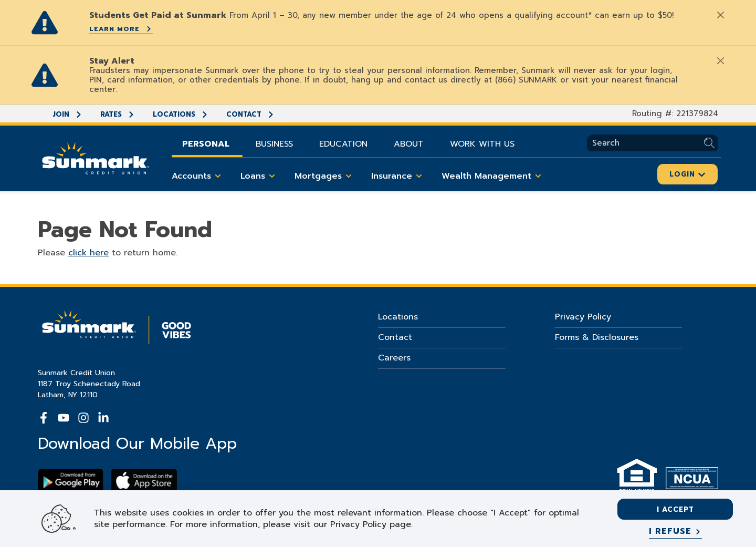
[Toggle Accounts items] (218, 176)
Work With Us (482, 144)
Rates (118, 114)
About (409, 144)
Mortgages (325, 176)
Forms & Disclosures (597, 337)
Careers (394, 358)
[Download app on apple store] (144, 481)
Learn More (121, 29)
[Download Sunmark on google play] (71, 481)
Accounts (198, 176)
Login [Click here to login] (687, 174)
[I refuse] (675, 532)
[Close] (720, 15)
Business (274, 144)
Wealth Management (493, 176)
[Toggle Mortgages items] (349, 176)
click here (88, 253)
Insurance (398, 176)
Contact (250, 114)
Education (343, 144)
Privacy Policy (583, 317)
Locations (181, 114)
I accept (675, 509)
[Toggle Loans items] (272, 176)
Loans (260, 176)
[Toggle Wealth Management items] (538, 176)
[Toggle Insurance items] (419, 176)
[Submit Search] (711, 143)
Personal (206, 144)
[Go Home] (96, 157)
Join (67, 114)
